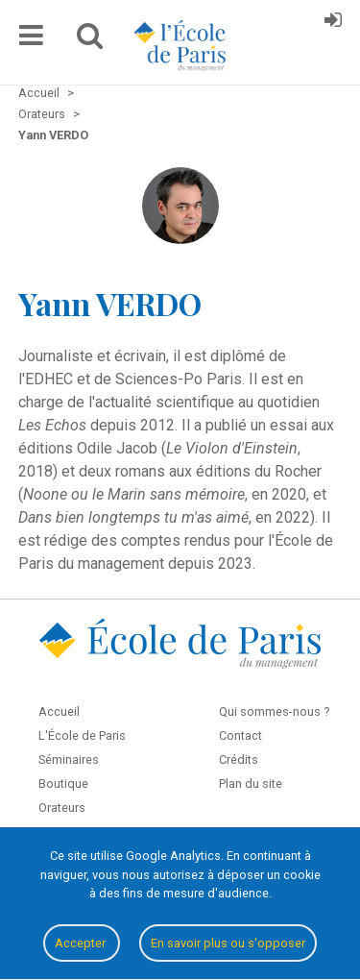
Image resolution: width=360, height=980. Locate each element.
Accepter (82, 943)
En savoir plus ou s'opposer (228, 943)
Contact (240, 735)
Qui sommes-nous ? (274, 711)
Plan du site (251, 784)
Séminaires (69, 759)
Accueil (59, 711)
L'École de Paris (82, 735)
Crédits (239, 759)
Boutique (63, 784)
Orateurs (62, 808)
